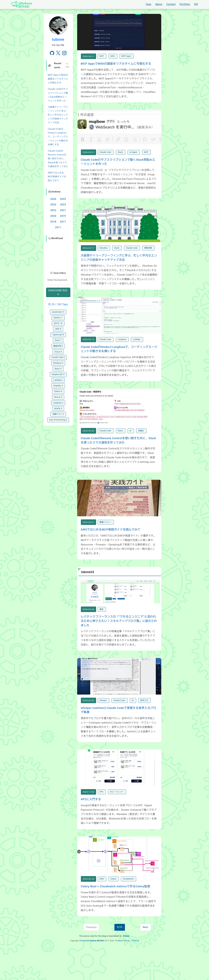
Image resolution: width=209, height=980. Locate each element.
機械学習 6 (58, 334)
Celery (114, 909)
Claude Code (106, 158)
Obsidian (104, 257)
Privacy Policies (123, 971)
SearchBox (58, 261)
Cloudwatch (129, 909)
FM (196, 4)
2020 (53, 216)
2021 (63, 210)
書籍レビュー (106, 540)
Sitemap (135, 971)
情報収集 (148, 257)
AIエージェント (117, 819)
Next (146, 957)
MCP (102, 59)
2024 (53, 205)
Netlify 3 (58, 396)
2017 (63, 222)
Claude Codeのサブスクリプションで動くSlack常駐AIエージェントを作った (58, 95)
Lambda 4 (58, 368)
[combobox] (58, 268)
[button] (58, 249)
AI (131, 446)
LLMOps (137, 351)
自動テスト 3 (58, 402)
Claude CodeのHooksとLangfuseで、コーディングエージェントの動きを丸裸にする (58, 137)
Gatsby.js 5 (58, 351)
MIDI (113, 59)
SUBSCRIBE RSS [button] (58, 280)
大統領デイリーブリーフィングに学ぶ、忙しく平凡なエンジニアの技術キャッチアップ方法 (58, 115)
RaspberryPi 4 (58, 362)
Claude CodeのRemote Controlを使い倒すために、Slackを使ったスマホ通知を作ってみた (58, 159)
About (159, 4)
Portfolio (185, 4)
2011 (58, 227)
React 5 (58, 357)
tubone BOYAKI (97, 971)
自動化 (141, 446)
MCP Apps (127, 59)
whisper (103, 724)
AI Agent (134, 158)
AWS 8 (58, 317)
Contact (171, 4)
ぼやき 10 (58, 311)
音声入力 (144, 724)
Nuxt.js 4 (58, 385)
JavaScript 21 (58, 300)
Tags (148, 4)
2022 (53, 210)
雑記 (102, 630)
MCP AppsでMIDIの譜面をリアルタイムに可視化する (58, 79)
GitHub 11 (58, 305)
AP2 (102, 819)
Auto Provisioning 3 (58, 408)
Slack (121, 158)
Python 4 (58, 379)
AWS (102, 909)
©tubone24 (84, 971)
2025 (63, 199)
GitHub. (126, 966)
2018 (53, 222)
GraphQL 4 (58, 373)
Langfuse (122, 351)
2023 (63, 205)
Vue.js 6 (58, 340)
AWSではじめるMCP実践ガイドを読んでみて (57, 177)
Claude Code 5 (58, 345)
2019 (63, 216)
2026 (53, 199)
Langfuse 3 (58, 391)
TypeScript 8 (58, 322)
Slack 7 (58, 328)
